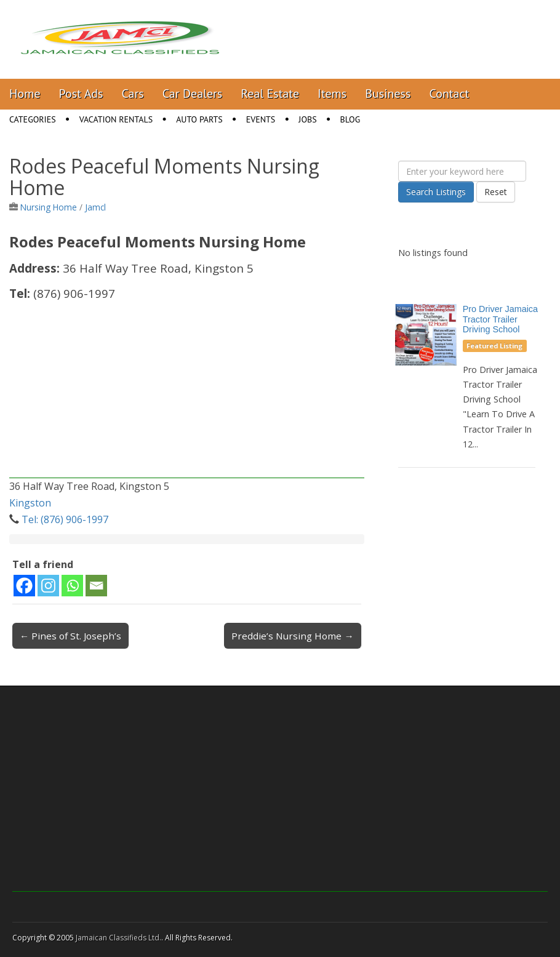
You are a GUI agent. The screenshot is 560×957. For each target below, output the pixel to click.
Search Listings (436, 192)
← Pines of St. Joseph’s (70, 636)
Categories (33, 119)
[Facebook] (24, 586)
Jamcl (95, 207)
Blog (350, 119)
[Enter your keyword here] (462, 171)
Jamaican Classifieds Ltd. (118, 938)
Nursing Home (49, 207)
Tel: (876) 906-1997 (65, 519)
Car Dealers (193, 94)
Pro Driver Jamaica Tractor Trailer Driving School (500, 319)
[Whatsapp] (72, 586)
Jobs (307, 119)
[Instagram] (48, 586)
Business (388, 94)
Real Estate (270, 94)
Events (261, 119)
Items (332, 94)
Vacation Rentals (116, 119)
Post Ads (81, 94)
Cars (133, 94)
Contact (449, 94)
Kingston (30, 503)
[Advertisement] (187, 392)
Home (25, 94)
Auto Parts (199, 119)
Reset (496, 192)
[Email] (96, 586)
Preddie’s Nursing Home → (292, 636)
